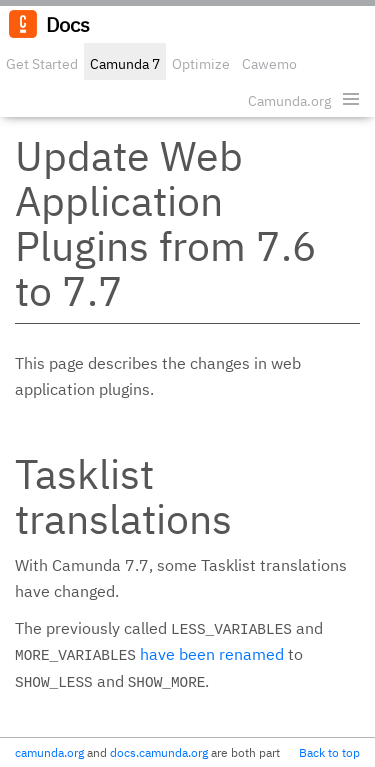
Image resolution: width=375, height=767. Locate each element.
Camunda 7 (125, 64)
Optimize (201, 64)
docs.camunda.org (159, 752)
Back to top (329, 752)
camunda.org (49, 752)
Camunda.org (289, 101)
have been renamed (212, 654)
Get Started (42, 64)
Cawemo (269, 64)
